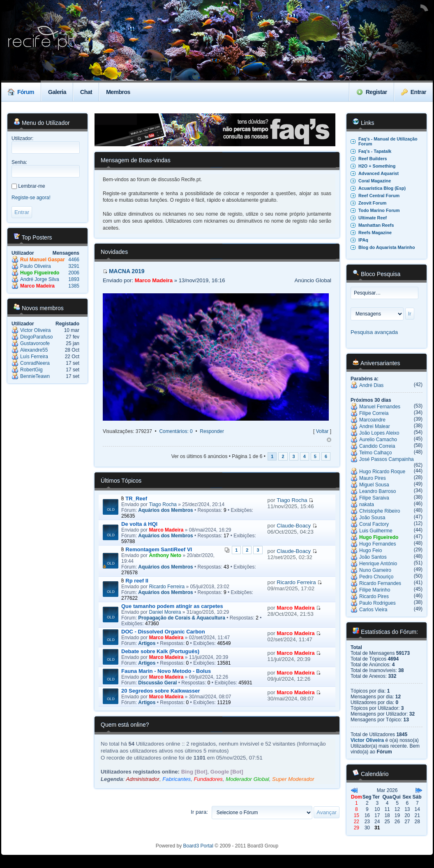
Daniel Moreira (165, 612)
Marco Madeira (37, 286)
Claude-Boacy (294, 526)
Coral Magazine (375, 181)
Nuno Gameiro (375, 570)
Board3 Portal (198, 846)
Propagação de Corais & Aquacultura (182, 618)
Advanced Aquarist (379, 173)
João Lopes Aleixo (379, 433)
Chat (86, 92)
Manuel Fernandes (380, 407)
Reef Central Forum (379, 196)
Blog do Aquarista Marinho (387, 247)
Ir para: (199, 812)
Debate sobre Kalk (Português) (160, 651)
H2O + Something (377, 166)
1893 (74, 279)
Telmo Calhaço (375, 453)
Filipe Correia (374, 413)
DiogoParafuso (36, 337)
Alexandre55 (34, 350)
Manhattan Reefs (376, 225)
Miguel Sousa (374, 485)
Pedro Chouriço (376, 577)
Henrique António (378, 564)
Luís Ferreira (34, 357)
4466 (74, 260)
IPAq (363, 240)
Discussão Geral (157, 683)
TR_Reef (136, 498)
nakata (367, 504)
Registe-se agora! (31, 198)
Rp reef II (137, 581)
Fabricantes (177, 779)
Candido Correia (377, 446)
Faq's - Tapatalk (375, 151)
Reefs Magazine (375, 233)
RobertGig (31, 370)
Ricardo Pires (374, 596)
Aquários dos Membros (165, 510)
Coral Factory (374, 524)
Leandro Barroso (377, 491)
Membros (118, 92)
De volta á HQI (139, 524)
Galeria (57, 92)
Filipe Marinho (375, 590)
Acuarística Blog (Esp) (382, 188)
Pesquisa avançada (374, 332)
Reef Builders (373, 159)
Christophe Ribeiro (380, 511)
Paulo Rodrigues (377, 603)
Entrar (414, 92)
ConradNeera (35, 363)
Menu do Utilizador (42, 123)
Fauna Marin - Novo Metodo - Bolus (166, 671)
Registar (372, 92)
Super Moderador (293, 779)
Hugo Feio (371, 550)
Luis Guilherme (376, 531)
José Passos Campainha (387, 459)
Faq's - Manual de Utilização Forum (388, 141)
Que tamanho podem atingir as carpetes (172, 606)
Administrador (143, 779)
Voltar (322, 431)
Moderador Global (247, 779)
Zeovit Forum (372, 203)
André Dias (371, 385)
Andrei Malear (375, 426)
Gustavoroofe (35, 343)
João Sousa (372, 518)
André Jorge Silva (40, 279)
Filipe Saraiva (374, 498)
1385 (74, 286)
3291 (74, 266)
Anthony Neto (165, 555)
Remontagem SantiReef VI (159, 549)
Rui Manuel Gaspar (43, 260)
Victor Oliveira (35, 330)
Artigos (147, 643)
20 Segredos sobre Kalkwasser (161, 691)
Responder (212, 431)
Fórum (21, 92)
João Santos (373, 557)
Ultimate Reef (373, 218)
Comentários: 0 (176, 431)
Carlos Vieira (373, 610)
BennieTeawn (35, 376)
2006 (74, 273)
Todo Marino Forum (379, 210)
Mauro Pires (373, 478)
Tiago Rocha (163, 504)
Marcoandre (372, 420)
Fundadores (208, 779)
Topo (329, 440)
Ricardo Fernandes (380, 583)
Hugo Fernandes (377, 544)
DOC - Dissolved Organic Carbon (163, 632)
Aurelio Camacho (378, 440)
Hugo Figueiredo (40, 273)
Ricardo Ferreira (167, 587)
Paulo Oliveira (36, 266)
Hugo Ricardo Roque (382, 472)
